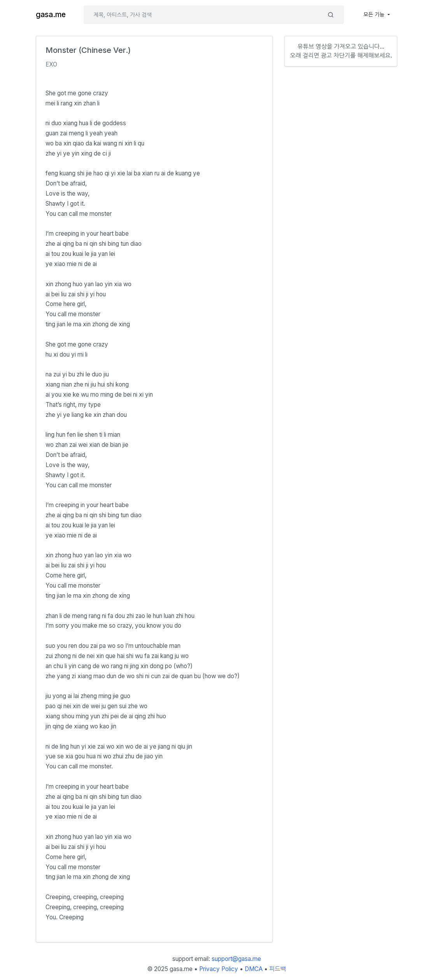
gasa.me (51, 15)
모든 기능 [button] (375, 14)
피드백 (278, 969)
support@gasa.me (236, 959)
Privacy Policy (219, 969)
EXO (51, 64)
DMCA (254, 969)
